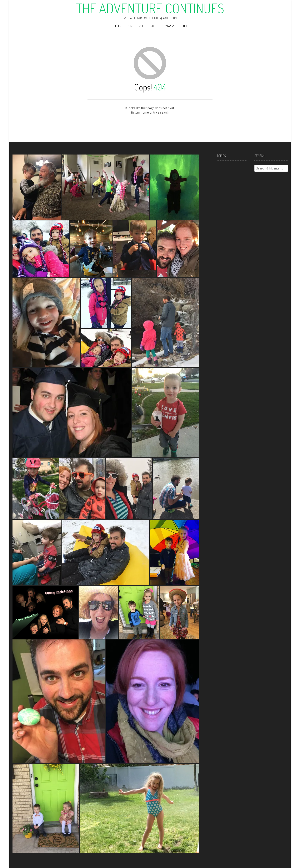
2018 (142, 26)
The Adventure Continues (150, 8)
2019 (154, 26)
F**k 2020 (169, 26)
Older (117, 26)
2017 (130, 26)
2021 (184, 26)
